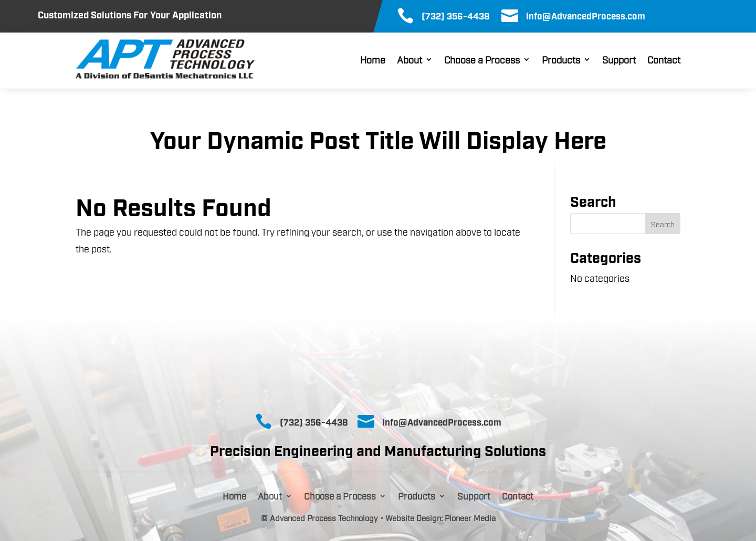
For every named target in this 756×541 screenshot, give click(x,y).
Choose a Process (482, 60)
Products (561, 60)
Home (373, 60)
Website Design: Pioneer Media (440, 517)
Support (619, 60)
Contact (664, 60)
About (409, 60)
